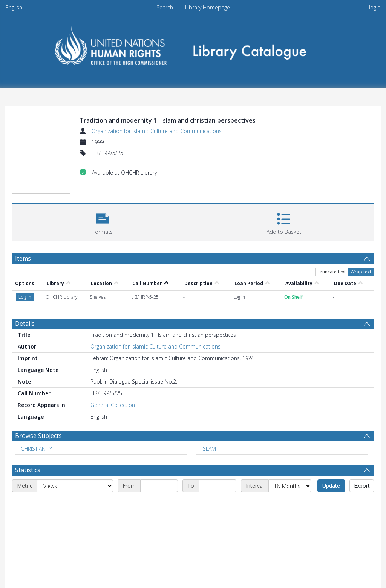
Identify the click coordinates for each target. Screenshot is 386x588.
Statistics (28, 470)
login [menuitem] (375, 7)
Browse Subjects (38, 436)
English (14, 7)
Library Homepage (208, 7)
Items (23, 258)
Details (25, 324)
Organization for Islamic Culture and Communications (157, 131)
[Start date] (159, 486)
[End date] (218, 486)
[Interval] (290, 486)
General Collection (113, 405)
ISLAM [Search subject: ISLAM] (209, 449)
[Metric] (75, 486)
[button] (102, 222)
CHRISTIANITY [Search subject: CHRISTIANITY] (36, 449)
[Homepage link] (193, 48)
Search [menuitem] (165, 7)
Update (331, 486)
